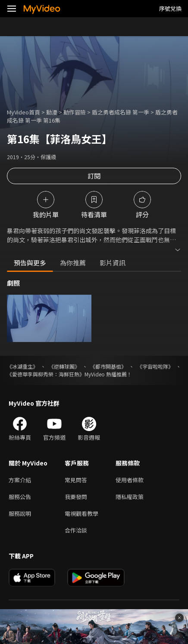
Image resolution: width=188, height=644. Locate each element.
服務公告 (20, 497)
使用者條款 (130, 480)
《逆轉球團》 (64, 366)
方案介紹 (20, 480)
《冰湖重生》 (22, 366)
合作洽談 (76, 530)
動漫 (52, 112)
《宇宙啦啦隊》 (155, 366)
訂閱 (94, 176)
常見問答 (76, 480)
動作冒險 (75, 112)
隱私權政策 (130, 497)
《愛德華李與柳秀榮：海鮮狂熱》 (46, 374)
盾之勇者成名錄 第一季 (121, 112)
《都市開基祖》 (108, 366)
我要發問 (76, 497)
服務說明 (20, 513)
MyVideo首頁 (23, 112)
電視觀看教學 (81, 513)
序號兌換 (170, 8)
